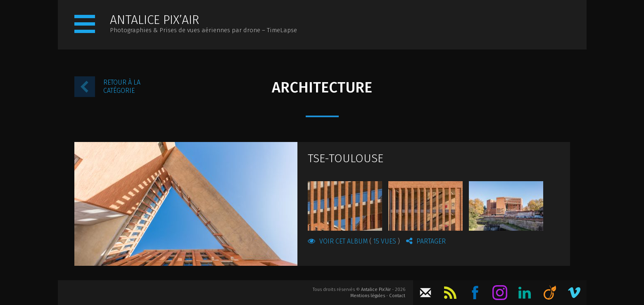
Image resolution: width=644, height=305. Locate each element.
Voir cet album (354, 241)
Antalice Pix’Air (376, 290)
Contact (397, 296)
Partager (426, 241)
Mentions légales (368, 296)
